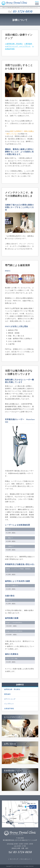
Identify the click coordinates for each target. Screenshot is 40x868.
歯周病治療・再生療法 (12, 689)
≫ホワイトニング (12, 46)
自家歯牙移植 (9, 708)
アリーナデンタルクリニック (18, 866)
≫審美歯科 (28, 44)
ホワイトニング (10, 699)
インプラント (9, 704)
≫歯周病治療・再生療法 (14, 44)
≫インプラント (25, 46)
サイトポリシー (25, 859)
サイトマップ (14, 859)
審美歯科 (7, 694)
